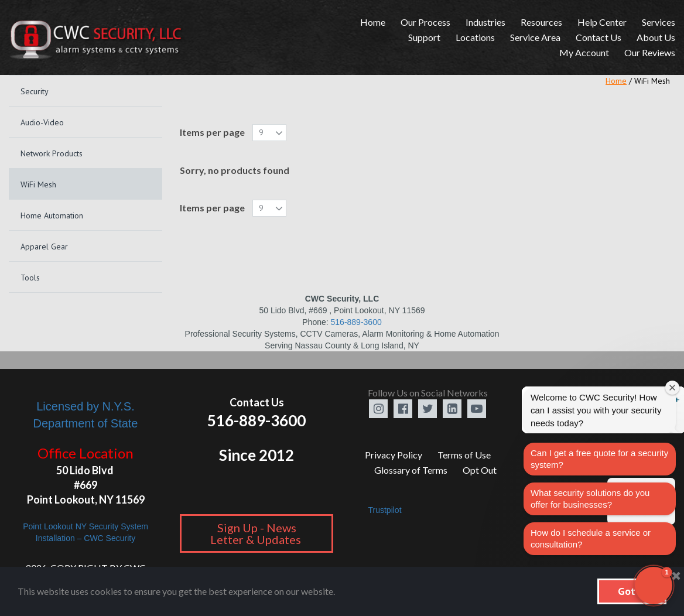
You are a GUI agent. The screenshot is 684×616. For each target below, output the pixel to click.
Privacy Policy (394, 455)
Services (659, 22)
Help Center (602, 22)
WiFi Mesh (652, 81)
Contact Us (598, 37)
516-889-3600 (356, 322)
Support (424, 37)
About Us (656, 37)
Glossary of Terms (411, 470)
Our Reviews (650, 52)
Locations (475, 37)
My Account (584, 52)
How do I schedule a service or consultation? (591, 538)
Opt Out (480, 470)
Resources (541, 22)
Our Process (425, 22)
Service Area (535, 37)
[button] (654, 586)
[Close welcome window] (672, 388)
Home (373, 22)
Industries (485, 22)
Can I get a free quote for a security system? (599, 459)
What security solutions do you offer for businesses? (590, 499)
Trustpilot (384, 510)
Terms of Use (464, 455)
